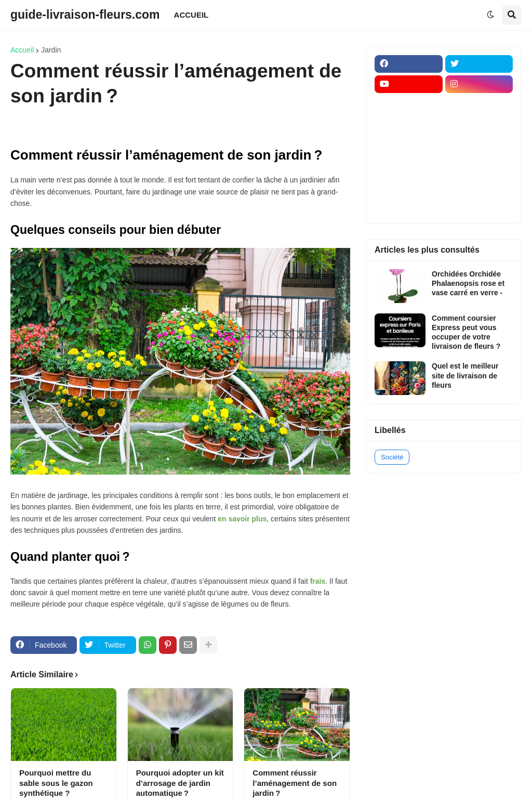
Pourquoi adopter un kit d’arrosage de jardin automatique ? (180, 783)
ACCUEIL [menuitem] (191, 15)
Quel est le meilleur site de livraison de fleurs (465, 375)
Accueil (22, 50)
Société (392, 457)
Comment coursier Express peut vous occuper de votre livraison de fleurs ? (466, 332)
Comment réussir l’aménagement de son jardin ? (295, 783)
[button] (490, 15)
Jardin (51, 50)
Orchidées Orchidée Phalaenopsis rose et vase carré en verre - (468, 283)
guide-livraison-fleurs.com (85, 15)
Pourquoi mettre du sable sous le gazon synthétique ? (56, 783)
